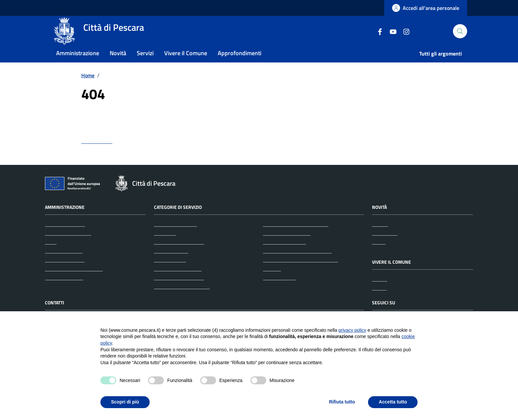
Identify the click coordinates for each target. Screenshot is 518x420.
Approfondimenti (240, 64)
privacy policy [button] (352, 330)
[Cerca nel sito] (460, 37)
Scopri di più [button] (125, 402)
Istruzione (397, 64)
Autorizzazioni (170, 273)
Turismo (272, 282)
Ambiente (165, 246)
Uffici (51, 255)
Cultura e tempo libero (179, 291)
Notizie (380, 237)
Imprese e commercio (287, 246)
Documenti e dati (64, 291)
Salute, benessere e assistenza (297, 264)
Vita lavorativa (279, 291)
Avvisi (379, 255)
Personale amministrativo (74, 282)
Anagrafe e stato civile (179, 255)
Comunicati (385, 246)
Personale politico (65, 273)
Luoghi (380, 292)
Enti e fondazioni (64, 264)
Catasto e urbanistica (178, 282)
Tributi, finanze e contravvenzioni (300, 273)
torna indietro (97, 154)
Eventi (379, 301)
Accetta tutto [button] (393, 402)
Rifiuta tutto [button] (342, 402)
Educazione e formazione (182, 300)
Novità (118, 64)
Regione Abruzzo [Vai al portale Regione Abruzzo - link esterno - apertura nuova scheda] (67, 8)
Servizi (145, 64)
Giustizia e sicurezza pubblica (296, 237)
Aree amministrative (68, 246)
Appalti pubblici (171, 264)
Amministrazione (78, 64)
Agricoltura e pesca (175, 237)
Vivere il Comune (186, 64)
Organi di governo (65, 237)
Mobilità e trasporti (284, 255)
